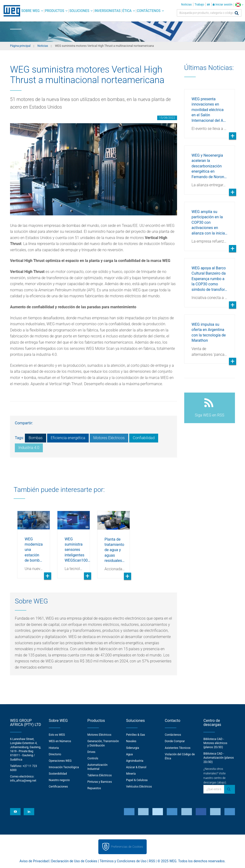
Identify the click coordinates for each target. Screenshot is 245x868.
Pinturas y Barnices (100, 782)
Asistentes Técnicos (178, 748)
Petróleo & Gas (136, 735)
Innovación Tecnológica (64, 767)
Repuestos (94, 788)
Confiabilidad (144, 438)
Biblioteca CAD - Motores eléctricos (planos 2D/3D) (215, 743)
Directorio (55, 754)
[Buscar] (237, 13)
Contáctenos (149, 11)
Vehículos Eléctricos (139, 787)
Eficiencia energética (68, 438)
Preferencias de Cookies (127, 847)
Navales (131, 741)
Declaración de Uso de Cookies (74, 861)
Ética (127, 11)
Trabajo (199, 5)
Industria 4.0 (29, 448)
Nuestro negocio (59, 780)
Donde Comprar (175, 741)
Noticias (186, 5)
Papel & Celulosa (137, 780)
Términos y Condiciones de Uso (123, 861)
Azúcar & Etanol (136, 767)
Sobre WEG (31, 11)
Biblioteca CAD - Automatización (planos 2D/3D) (219, 758)
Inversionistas (107, 11)
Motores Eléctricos (109, 438)
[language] (239, 5)
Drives (91, 752)
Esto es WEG (57, 735)
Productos (55, 11)
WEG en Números (60, 741)
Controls (93, 758)
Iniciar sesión (223, 5)
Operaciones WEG (60, 761)
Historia (54, 748)
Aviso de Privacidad (34, 861)
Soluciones (79, 11)
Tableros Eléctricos (100, 775)
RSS (152, 861)
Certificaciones (58, 787)
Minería (131, 774)
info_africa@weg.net (23, 781)
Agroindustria (135, 761)
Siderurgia (133, 748)
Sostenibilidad (58, 774)
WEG (10, 11)
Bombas (36, 438)
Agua (129, 754)
